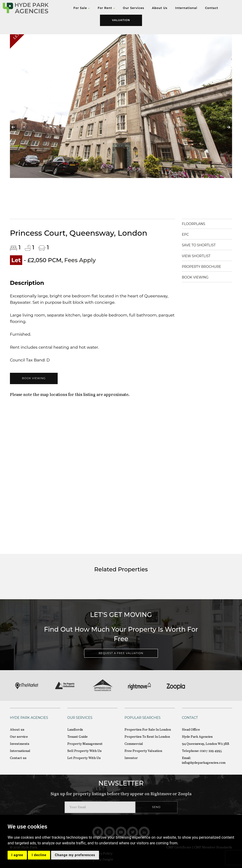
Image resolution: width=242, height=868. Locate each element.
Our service (19, 737)
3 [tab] (117, 207)
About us (17, 730)
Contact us (18, 758)
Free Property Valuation (143, 751)
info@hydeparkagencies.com (204, 763)
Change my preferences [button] (75, 855)
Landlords (75, 730)
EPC (185, 234)
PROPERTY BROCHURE (202, 267)
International (186, 8)
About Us (160, 8)
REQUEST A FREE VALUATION (121, 653)
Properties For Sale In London (148, 730)
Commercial (134, 744)
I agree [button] (17, 855)
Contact (212, 8)
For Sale (82, 8)
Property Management (85, 744)
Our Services (134, 8)
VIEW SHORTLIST (196, 256)
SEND (156, 807)
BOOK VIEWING (34, 378)
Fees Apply (80, 260)
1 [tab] (103, 207)
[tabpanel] (121, 124)
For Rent (106, 8)
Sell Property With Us (84, 751)
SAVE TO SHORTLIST (199, 245)
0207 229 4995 (211, 751)
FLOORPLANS (194, 224)
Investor (131, 758)
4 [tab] (125, 207)
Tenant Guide (78, 737)
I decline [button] (39, 855)
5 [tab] (132, 207)
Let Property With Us (84, 758)
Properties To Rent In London (147, 737)
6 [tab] (139, 207)
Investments (20, 744)
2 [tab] (110, 207)
